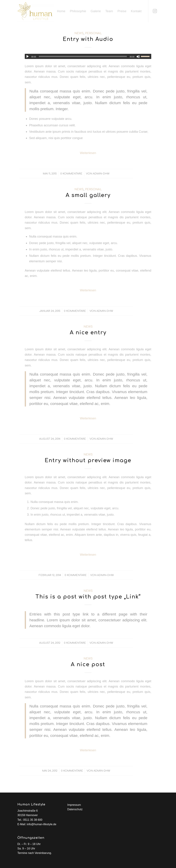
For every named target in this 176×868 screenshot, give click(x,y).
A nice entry (88, 333)
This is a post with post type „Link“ (88, 597)
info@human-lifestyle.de (41, 824)
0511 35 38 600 (33, 820)
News (79, 33)
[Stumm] (138, 57)
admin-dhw (101, 174)
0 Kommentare (71, 174)
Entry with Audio (88, 39)
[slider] (83, 56)
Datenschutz (75, 809)
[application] (88, 56)
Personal (93, 33)
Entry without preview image (88, 461)
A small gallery (88, 195)
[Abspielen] (27, 57)
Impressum (74, 805)
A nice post (88, 665)
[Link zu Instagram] (155, 11)
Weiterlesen (88, 153)
